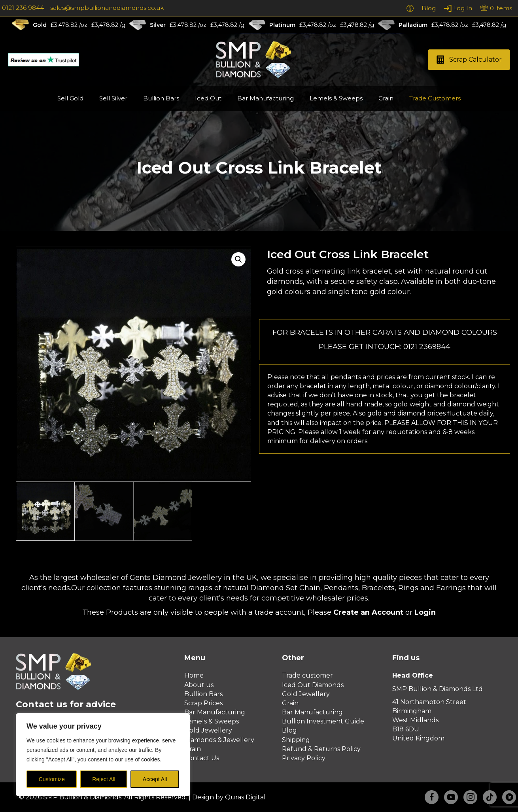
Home (194, 675)
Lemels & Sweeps (212, 721)
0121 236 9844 (23, 8)
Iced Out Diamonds (313, 685)
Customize (52, 779)
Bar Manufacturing (215, 712)
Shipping (296, 740)
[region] (103, 755)
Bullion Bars (203, 694)
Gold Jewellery (208, 730)
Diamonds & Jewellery (219, 740)
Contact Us (202, 758)
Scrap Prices (203, 703)
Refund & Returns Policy (321, 749)
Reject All (104, 779)
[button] (469, 60)
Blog (289, 730)
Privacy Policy (304, 758)
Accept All (155, 779)
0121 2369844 (427, 347)
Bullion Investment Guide (323, 721)
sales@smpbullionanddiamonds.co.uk (107, 8)
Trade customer (307, 675)
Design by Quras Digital (229, 797)
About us (199, 685)
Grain (193, 749)
